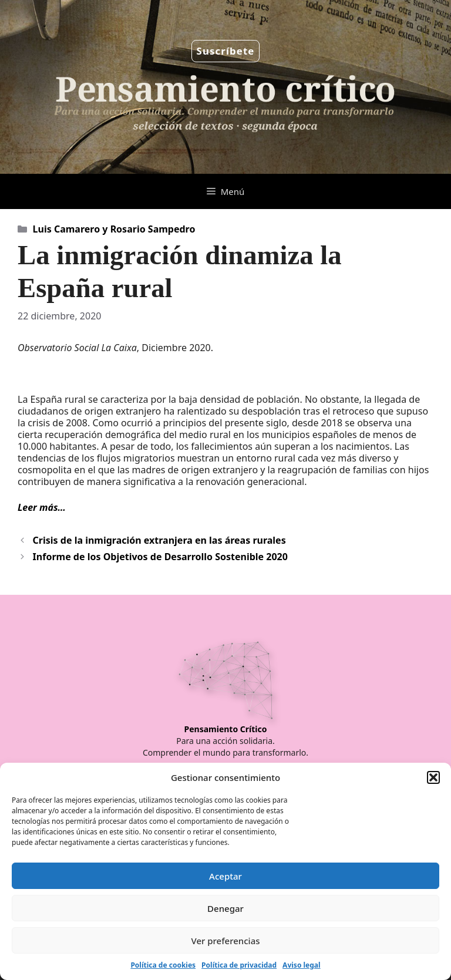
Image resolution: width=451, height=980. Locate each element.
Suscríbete (226, 51)
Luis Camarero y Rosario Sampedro (114, 229)
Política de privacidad (239, 965)
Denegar (225, 908)
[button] (433, 777)
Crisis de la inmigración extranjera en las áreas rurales (159, 540)
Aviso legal (301, 965)
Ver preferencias (225, 941)
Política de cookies (163, 965)
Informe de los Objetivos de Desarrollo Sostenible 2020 (160, 557)
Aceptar (225, 876)
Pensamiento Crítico (226, 729)
